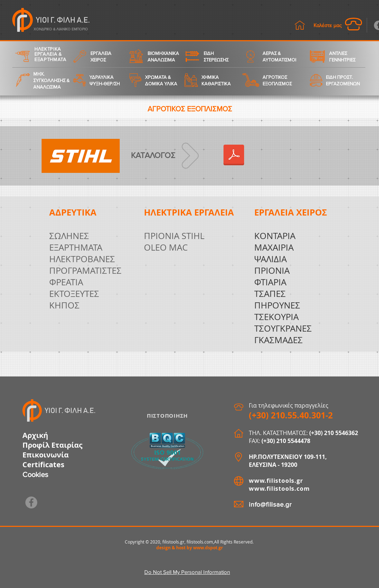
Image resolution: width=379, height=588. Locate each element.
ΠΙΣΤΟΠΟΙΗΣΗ (167, 416)
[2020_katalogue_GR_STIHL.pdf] (234, 156)
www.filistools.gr (276, 481)
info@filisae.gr (270, 504)
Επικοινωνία (46, 455)
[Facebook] (31, 502)
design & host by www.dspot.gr (189, 548)
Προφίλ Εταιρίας (52, 445)
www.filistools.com (279, 489)
